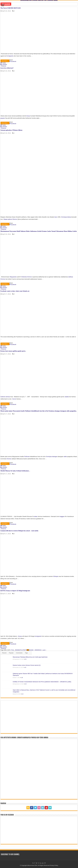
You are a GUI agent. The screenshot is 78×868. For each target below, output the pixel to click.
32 (26, 667)
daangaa (55, 457)
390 (36, 650)
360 (18, 650)
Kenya (20, 636)
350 (16, 650)
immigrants (10, 56)
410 (40, 650)
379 (26, 650)
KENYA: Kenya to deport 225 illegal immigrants (15, 591)
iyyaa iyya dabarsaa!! (7, 68)
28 (22, 678)
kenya (28, 116)
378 (23, 650)
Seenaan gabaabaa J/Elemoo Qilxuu (11, 130)
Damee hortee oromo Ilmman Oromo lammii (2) (27, 665)
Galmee (3, 397)
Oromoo (30, 277)
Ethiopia (56, 576)
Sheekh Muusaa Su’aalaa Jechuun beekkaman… (15, 471)
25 (26, 684)
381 (30, 650)
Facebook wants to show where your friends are (15, 291)
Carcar (14, 399)
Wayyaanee (13, 277)
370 (21, 650)
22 (23, 694)
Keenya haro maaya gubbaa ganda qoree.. (13, 351)
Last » (44, 650)
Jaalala (67, 397)
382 (32, 650)
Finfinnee (27, 457)
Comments (19, 653)
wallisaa (70, 277)
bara (56, 217)
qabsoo (10, 219)
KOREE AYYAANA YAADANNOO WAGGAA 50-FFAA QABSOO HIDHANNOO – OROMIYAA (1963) (42, 682)
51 (26, 659)
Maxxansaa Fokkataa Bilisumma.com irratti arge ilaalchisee (30, 657)
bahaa (69, 217)
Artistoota (24, 277)
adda (65, 457)
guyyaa (3, 118)
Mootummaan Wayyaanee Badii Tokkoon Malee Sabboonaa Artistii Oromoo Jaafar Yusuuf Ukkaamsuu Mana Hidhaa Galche (39, 231)
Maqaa (5, 219)
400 (38, 650)
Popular (11, 653)
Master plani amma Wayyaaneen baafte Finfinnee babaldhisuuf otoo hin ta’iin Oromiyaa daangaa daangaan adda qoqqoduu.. (39, 411)
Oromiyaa (64, 217)
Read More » (5, 61)
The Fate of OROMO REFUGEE (11, 8)
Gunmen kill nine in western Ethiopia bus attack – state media (19, 531)
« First (12, 650)
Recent (4, 653)
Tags (26, 653)
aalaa (36, 516)
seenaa (8, 397)
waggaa (62, 516)
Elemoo (15, 219)
